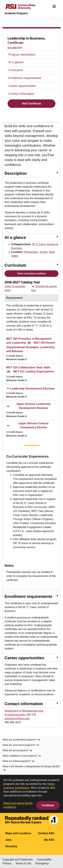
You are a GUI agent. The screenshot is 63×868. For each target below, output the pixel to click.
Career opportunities (22, 86)
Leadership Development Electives (31, 389)
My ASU (49, 840)
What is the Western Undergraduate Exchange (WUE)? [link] (31, 768)
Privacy (7, 863)
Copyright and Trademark (18, 860)
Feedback (48, 805)
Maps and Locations (18, 833)
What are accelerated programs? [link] (21, 740)
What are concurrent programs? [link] (21, 745)
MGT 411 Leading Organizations (34, 371)
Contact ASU (46, 833)
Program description (22, 55)
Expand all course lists (44, 288)
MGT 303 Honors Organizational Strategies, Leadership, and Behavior (31, 347)
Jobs (8, 840)
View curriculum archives (32, 273)
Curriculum (16, 70)
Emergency (42, 863)
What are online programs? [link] (18, 761)
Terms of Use (23, 863)
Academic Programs (16, 13)
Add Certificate (32, 104)
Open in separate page (15, 288)
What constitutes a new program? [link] (22, 756)
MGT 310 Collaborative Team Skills (28, 367)
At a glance (16, 62)
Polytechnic (31, 252)
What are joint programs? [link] (17, 751)
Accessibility (44, 860)
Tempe (43, 252)
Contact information (22, 94)
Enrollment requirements (25, 78)
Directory (11, 846)
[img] (54, 6)
